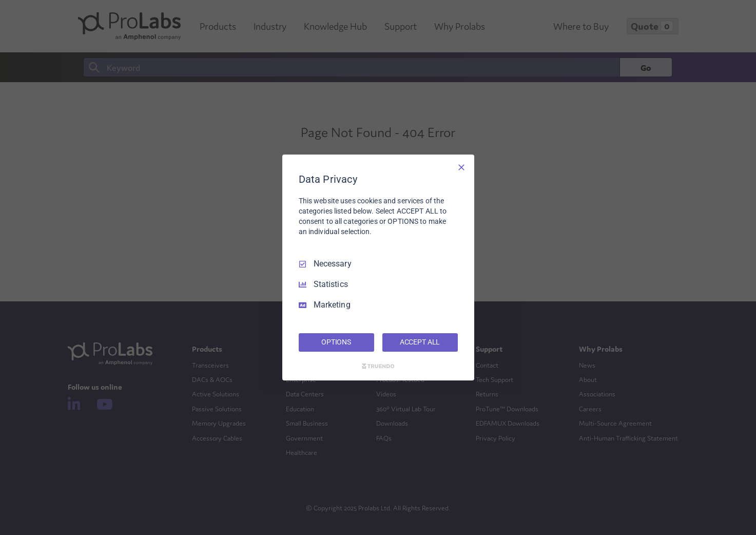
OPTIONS (336, 342)
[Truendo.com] (378, 366)
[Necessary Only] (461, 167)
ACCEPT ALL (420, 342)
